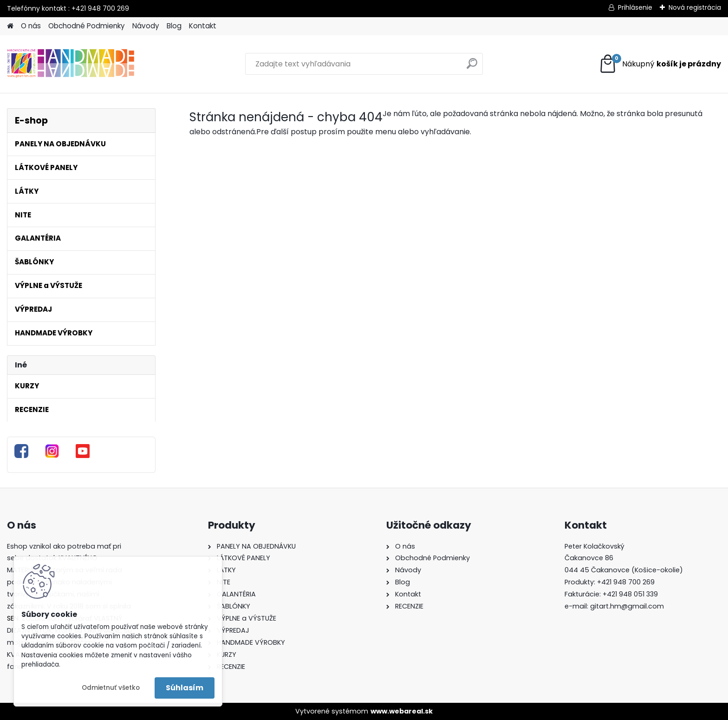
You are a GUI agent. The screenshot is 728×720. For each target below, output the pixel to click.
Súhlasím (185, 688)
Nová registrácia (695, 7)
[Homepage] (10, 26)
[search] (472, 67)
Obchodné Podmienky (87, 26)
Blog (174, 26)
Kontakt (203, 26)
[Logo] (71, 64)
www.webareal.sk (402, 711)
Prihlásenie (635, 7)
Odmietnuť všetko (111, 688)
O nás (31, 26)
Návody (146, 26)
